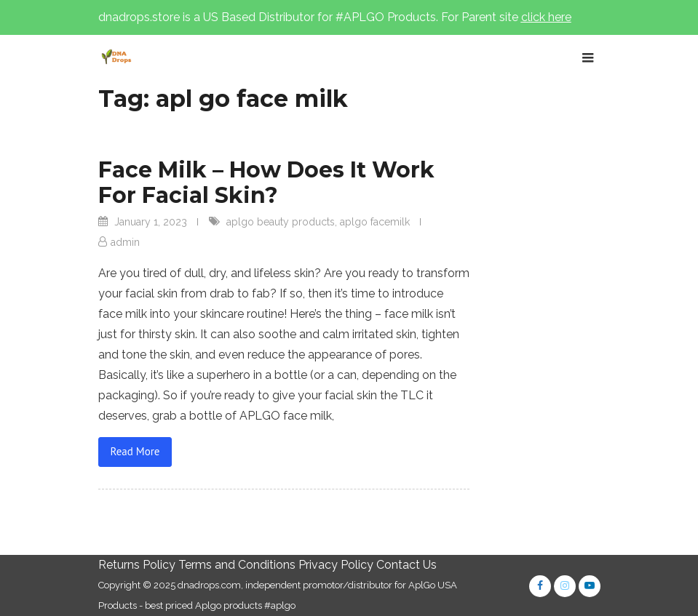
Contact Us (406, 565)
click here (546, 17)
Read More (135, 451)
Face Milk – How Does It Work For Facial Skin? (266, 183)
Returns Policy (137, 565)
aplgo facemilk (375, 222)
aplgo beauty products (281, 222)
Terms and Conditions (237, 565)
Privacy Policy (336, 565)
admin (125, 242)
